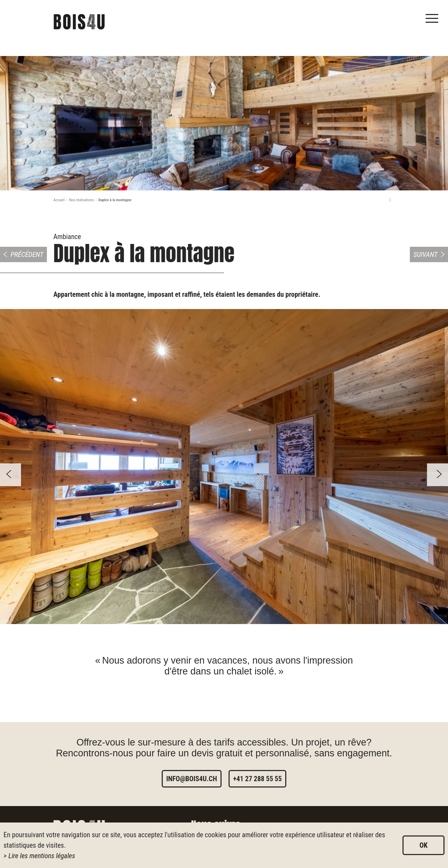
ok (423, 845)
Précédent (27, 254)
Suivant (425, 254)
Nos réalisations (81, 200)
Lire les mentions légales (42, 856)
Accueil (59, 200)
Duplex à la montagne (115, 200)
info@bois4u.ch (192, 779)
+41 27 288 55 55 (257, 779)
